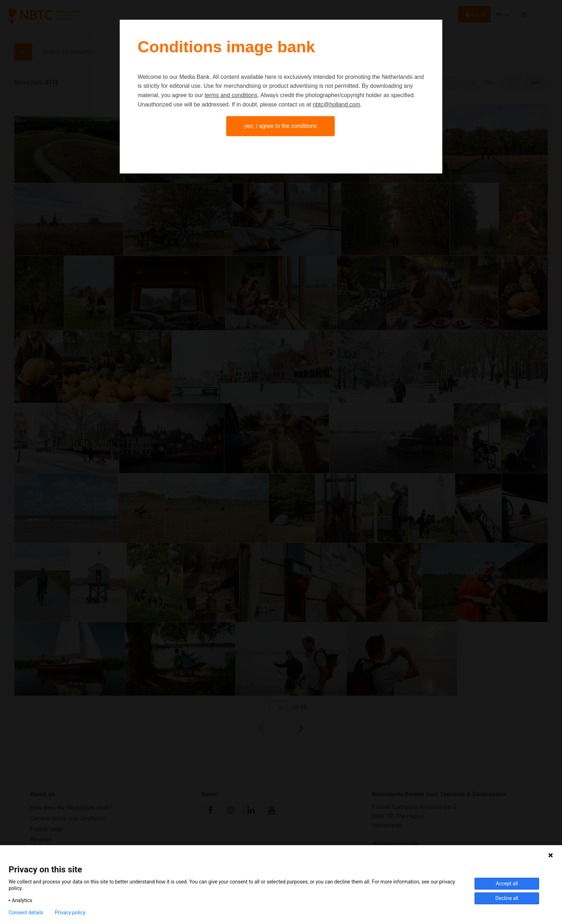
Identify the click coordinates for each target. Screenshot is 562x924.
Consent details (26, 913)
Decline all (507, 898)
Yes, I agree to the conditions (281, 126)
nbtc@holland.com (336, 104)
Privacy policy (70, 913)
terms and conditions (231, 95)
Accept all (507, 883)
